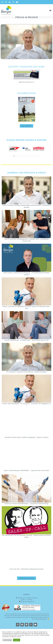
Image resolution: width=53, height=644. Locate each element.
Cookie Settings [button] (7, 640)
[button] (50, 10)
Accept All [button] (17, 640)
